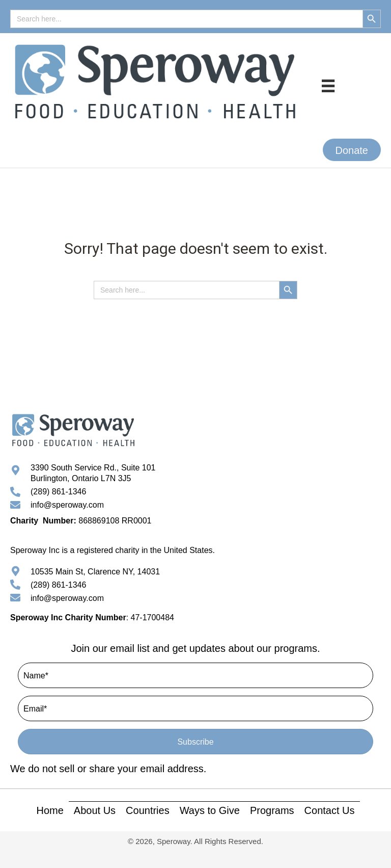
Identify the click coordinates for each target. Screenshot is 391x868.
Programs (272, 810)
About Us (95, 810)
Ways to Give (210, 810)
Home (50, 810)
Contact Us (330, 810)
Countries (148, 810)
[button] (352, 150)
